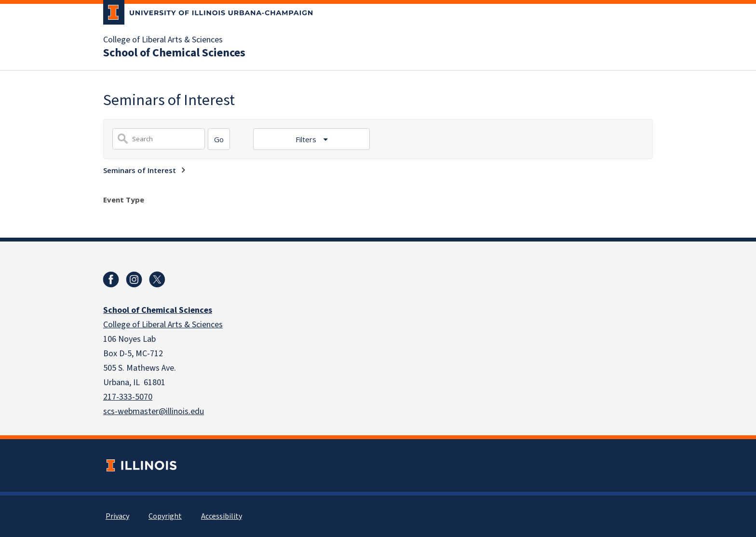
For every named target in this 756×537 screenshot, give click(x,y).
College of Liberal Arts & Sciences (163, 40)
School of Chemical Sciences (174, 53)
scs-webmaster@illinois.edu (154, 411)
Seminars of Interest (140, 170)
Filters (307, 139)
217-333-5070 (128, 397)
